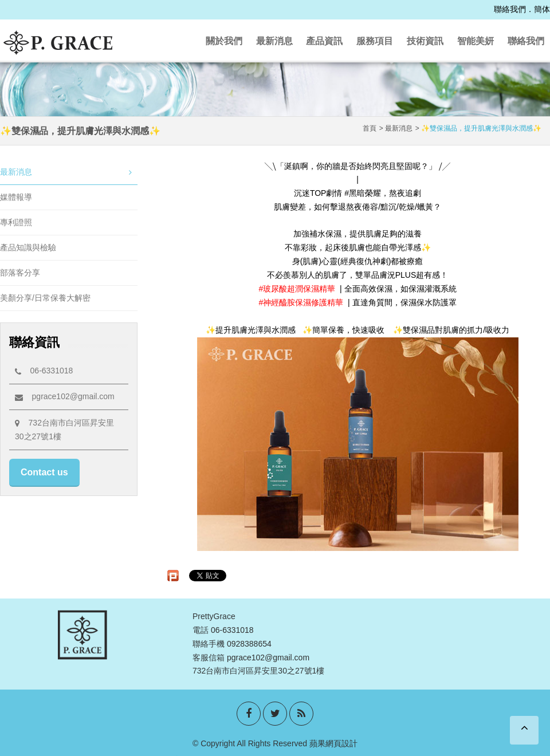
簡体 (542, 9)
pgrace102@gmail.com (65, 396)
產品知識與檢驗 (28, 247)
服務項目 (375, 41)
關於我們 (224, 41)
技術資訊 (425, 41)
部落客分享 (20, 273)
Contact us (44, 472)
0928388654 (249, 644)
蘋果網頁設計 (333, 743)
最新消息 (274, 41)
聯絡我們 (510, 9)
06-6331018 (44, 371)
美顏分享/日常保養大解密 (45, 298)
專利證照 (16, 222)
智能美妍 (476, 41)
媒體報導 (16, 197)
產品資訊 (324, 41)
